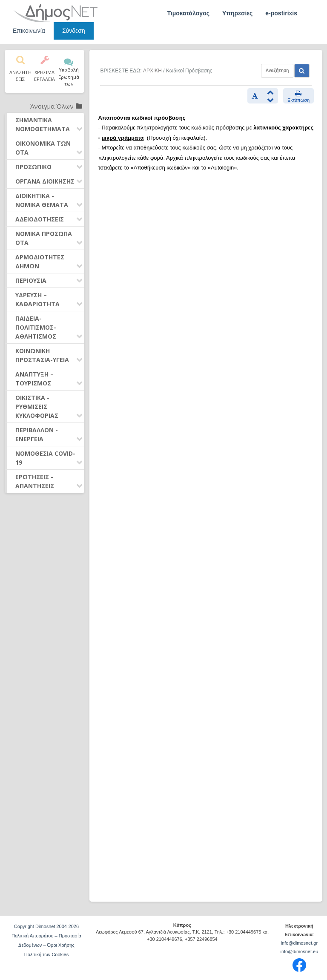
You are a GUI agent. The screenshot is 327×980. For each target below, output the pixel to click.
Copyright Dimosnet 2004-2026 (46, 926)
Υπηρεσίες (237, 13)
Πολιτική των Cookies (46, 954)
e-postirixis (281, 13)
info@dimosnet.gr (299, 943)
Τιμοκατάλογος (188, 13)
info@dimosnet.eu (299, 951)
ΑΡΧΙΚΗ (152, 71)
